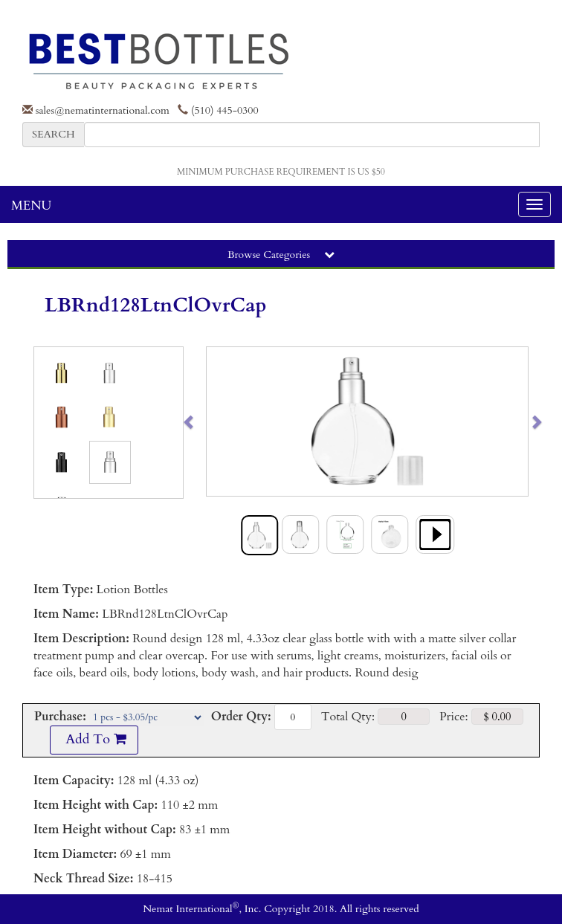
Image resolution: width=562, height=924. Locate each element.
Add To (94, 739)
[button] (223, 421)
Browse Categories (281, 255)
